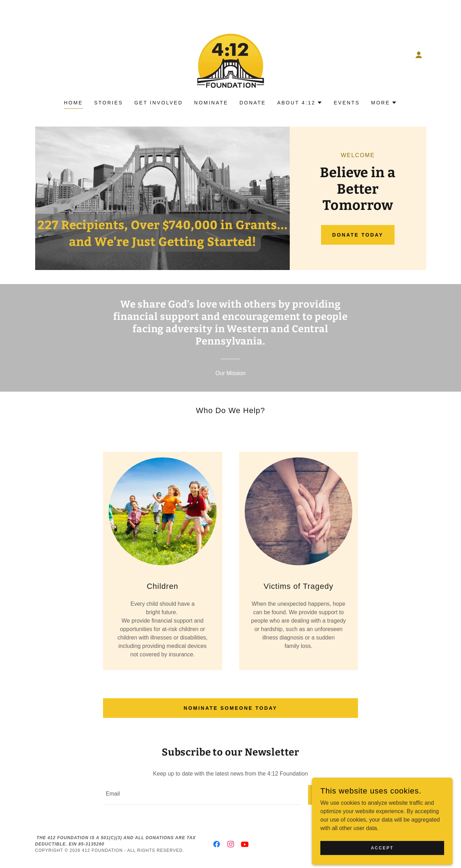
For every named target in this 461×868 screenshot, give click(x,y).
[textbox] (201, 795)
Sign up (333, 795)
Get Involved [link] (159, 103)
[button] (419, 55)
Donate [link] (253, 103)
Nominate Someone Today (230, 708)
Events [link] (347, 103)
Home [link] (73, 103)
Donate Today (358, 235)
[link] (230, 54)
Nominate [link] (211, 103)
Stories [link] (109, 103)
